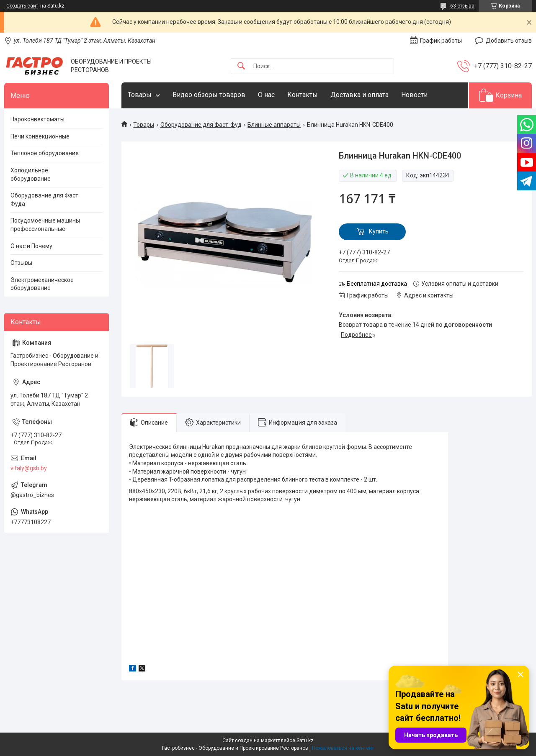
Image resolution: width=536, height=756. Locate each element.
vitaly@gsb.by (29, 468)
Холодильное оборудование (31, 174)
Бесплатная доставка (377, 284)
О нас (266, 95)
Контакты (303, 95)
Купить (379, 231)
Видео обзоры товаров (209, 95)
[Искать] (241, 66)
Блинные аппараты (274, 125)
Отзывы (21, 263)
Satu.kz (305, 741)
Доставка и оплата (359, 95)
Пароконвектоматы (37, 119)
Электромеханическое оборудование (42, 284)
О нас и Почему (31, 246)
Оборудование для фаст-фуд (201, 125)
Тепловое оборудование (45, 153)
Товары (140, 95)
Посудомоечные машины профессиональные (45, 225)
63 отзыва (462, 6)
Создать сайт (22, 6)
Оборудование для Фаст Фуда (44, 200)
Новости (414, 95)
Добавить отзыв (509, 41)
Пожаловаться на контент (343, 748)
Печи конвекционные (40, 136)
